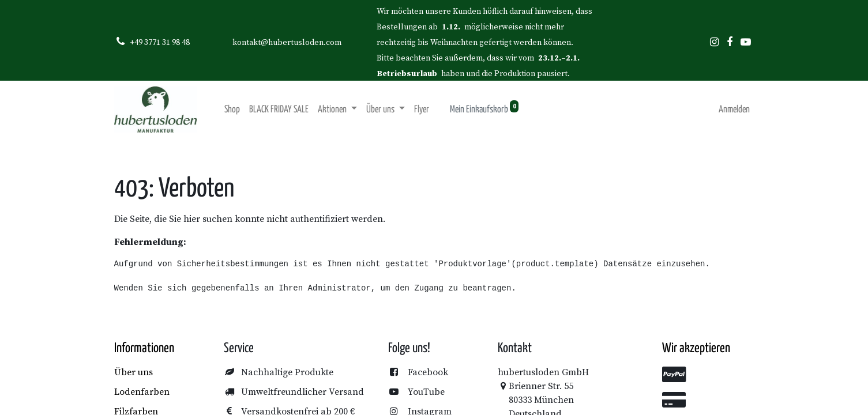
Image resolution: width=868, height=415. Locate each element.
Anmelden (734, 110)
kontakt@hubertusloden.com (287, 43)
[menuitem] (232, 110)
